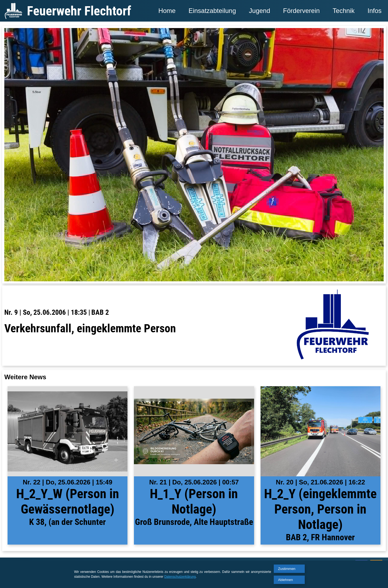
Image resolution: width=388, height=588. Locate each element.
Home (167, 11)
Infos (375, 11)
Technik (344, 11)
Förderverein (302, 11)
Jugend (260, 11)
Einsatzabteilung (212, 11)
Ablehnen (285, 580)
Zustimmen (287, 569)
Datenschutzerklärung (180, 577)
